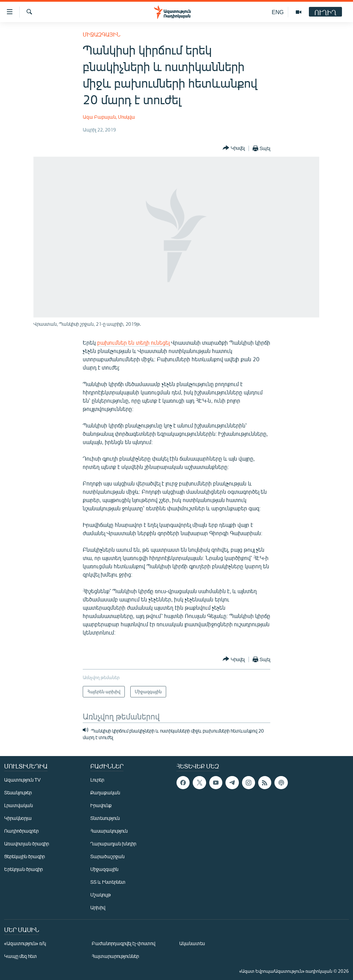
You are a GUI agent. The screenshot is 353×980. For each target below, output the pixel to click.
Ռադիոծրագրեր (21, 831)
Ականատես (192, 943)
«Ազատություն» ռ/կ (25, 943)
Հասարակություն (109, 831)
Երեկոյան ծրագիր (23, 869)
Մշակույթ (100, 895)
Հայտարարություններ (115, 956)
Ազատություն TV (22, 780)
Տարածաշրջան (107, 856)
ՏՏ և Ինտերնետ (108, 882)
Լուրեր (97, 780)
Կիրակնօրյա (18, 818)
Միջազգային (102, 34)
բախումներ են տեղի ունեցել (133, 342)
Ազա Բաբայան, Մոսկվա (109, 117)
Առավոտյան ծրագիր (27, 844)
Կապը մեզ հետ (21, 956)
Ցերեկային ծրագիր (24, 856)
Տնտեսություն (105, 818)
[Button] (234, 148)
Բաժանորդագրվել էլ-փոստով (123, 943)
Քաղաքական (105, 792)
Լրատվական (18, 805)
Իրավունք (101, 805)
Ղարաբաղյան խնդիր (113, 844)
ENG (278, 12)
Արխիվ (98, 907)
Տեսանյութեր (18, 792)
